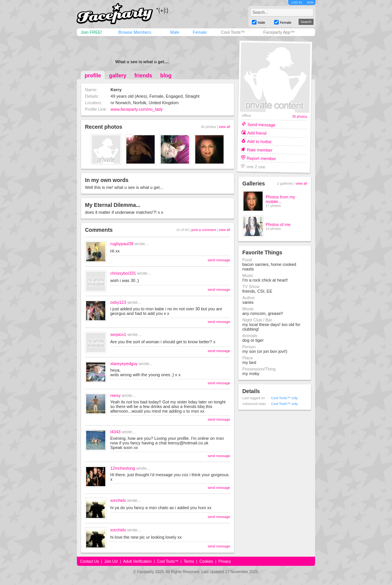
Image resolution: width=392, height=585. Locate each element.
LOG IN (296, 2)
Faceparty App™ (279, 32)
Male (175, 32)
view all (224, 127)
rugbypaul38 (122, 244)
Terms (189, 561)
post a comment (204, 230)
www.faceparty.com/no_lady (137, 109)
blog (166, 75)
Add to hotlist (259, 141)
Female (200, 32)
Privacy (225, 561)
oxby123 (118, 302)
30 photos (300, 117)
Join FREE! (91, 32)
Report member (262, 158)
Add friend (257, 133)
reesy (115, 395)
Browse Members (135, 32)
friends (143, 75)
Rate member (260, 150)
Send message (261, 124)
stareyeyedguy (124, 364)
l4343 (115, 432)
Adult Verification (137, 561)
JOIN (310, 2)
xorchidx (118, 500)
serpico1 (118, 334)
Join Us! (111, 561)
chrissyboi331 (123, 273)
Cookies (206, 561)
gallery (118, 75)
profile (93, 75)
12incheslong (123, 468)
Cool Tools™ (233, 32)
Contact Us (89, 561)
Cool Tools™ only (284, 398)
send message (219, 260)
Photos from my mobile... (280, 199)
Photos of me (278, 224)
